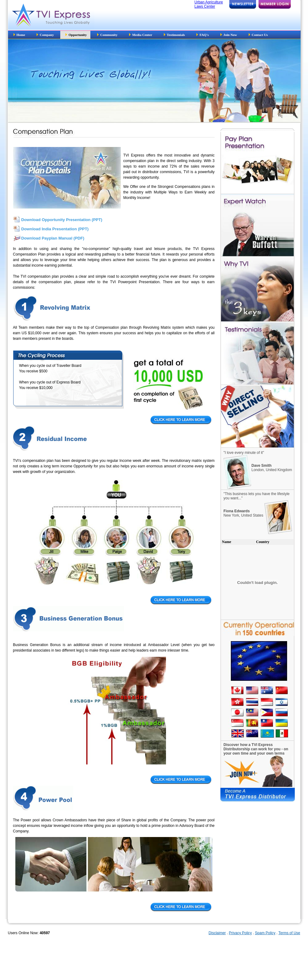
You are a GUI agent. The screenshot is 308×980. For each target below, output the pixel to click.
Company (46, 35)
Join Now (229, 35)
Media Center (141, 35)
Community (108, 35)
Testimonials (174, 35)
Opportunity (76, 35)
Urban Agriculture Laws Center (209, 4)
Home (19, 35)
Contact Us (258, 35)
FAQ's (203, 35)
